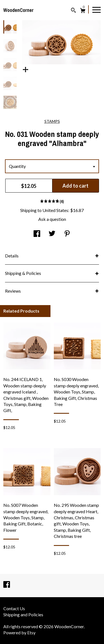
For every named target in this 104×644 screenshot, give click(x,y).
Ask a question (52, 219)
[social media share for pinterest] (67, 234)
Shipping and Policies (23, 614)
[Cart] (83, 11)
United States (55, 210)
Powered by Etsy (19, 632)
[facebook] (7, 585)
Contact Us (14, 608)
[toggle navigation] (97, 9)
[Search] (73, 11)
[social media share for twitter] (52, 234)
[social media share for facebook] (37, 234)
